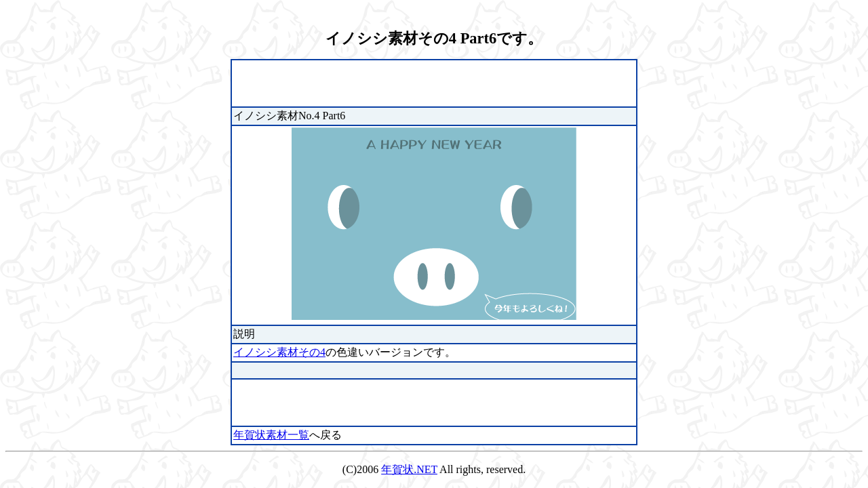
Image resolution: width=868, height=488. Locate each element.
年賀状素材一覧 (271, 435)
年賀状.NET (409, 469)
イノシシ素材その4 (279, 352)
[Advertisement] (392, 82)
